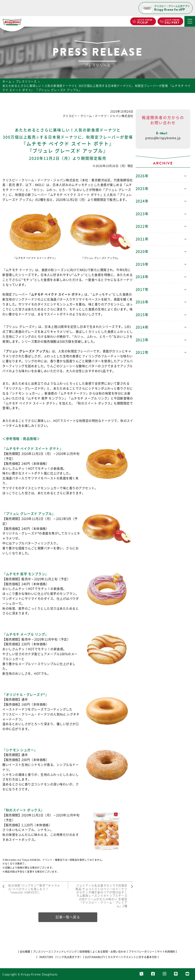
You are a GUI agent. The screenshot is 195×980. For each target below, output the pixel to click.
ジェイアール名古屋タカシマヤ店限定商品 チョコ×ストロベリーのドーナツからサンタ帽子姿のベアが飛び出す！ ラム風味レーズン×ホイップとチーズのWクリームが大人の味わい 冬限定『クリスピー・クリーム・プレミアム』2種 (101, 896)
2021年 (142, 239)
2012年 (142, 352)
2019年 (142, 264)
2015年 (142, 315)
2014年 (142, 327)
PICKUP (144, 22)
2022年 (142, 226)
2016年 (142, 302)
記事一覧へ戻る (68, 917)
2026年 (142, 176)
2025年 (142, 189)
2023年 (142, 214)
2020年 (142, 252)
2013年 (142, 340)
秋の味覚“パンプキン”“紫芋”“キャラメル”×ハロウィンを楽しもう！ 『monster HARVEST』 (34, 889)
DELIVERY (172, 22)
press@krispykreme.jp (163, 138)
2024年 (142, 201)
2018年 (142, 277)
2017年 (142, 289)
